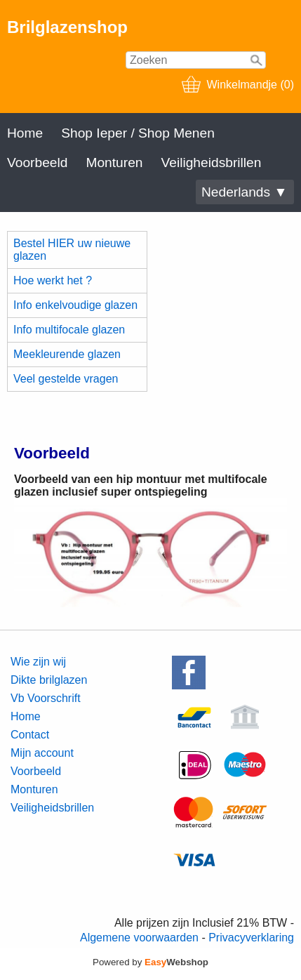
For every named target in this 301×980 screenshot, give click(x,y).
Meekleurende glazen (67, 354)
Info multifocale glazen (69, 330)
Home (25, 133)
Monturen (114, 163)
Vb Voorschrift (46, 698)
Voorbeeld (37, 163)
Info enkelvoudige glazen (75, 305)
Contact (30, 735)
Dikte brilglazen (49, 680)
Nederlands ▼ (244, 192)
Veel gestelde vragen (66, 379)
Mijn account (42, 753)
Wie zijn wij (38, 662)
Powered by (150, 962)
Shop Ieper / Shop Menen (138, 133)
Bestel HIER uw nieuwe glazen (72, 250)
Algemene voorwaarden (139, 938)
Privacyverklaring (251, 938)
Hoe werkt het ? (53, 280)
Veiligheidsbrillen (211, 163)
